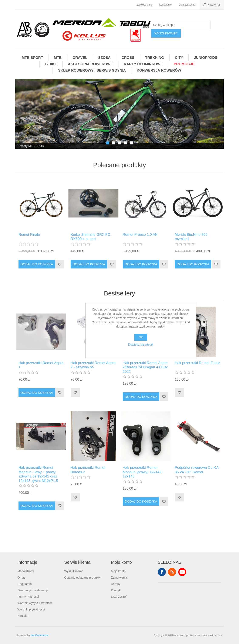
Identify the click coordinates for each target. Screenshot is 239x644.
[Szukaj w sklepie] (181, 25)
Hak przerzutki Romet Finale (198, 363)
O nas (21, 578)
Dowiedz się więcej (141, 345)
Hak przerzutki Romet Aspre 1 (41, 365)
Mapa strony (26, 571)
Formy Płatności (28, 597)
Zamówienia (119, 578)
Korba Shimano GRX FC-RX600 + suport (91, 237)
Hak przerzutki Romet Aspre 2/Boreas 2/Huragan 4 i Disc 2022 (145, 367)
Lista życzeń (119, 597)
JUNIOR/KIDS (206, 58)
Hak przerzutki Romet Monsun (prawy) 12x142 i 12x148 (143, 472)
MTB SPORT (32, 58)
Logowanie (165, 5)
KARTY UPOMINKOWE (143, 64)
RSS (172, 572)
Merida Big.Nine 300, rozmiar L (192, 237)
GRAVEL (80, 58)
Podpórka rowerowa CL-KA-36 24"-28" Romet (197, 470)
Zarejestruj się (144, 5)
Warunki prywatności (31, 609)
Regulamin (25, 584)
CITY (179, 58)
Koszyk (116, 590)
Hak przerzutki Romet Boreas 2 (88, 470)
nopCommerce (40, 635)
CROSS (128, 58)
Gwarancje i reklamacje (33, 590)
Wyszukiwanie (74, 571)
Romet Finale (29, 235)
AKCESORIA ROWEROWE (90, 64)
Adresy (116, 584)
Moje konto (118, 571)
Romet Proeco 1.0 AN (140, 235)
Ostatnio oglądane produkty (82, 578)
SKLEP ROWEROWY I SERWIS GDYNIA (92, 70)
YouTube (182, 572)
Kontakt (22, 616)
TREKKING (155, 58)
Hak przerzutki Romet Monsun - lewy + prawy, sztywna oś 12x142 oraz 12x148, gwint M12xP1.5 (38, 474)
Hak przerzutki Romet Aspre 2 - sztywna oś (93, 365)
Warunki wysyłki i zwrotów (35, 603)
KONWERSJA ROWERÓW (159, 70)
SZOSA (105, 58)
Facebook (162, 572)
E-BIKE (51, 64)
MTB (58, 58)
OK (141, 337)
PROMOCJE (184, 64)
